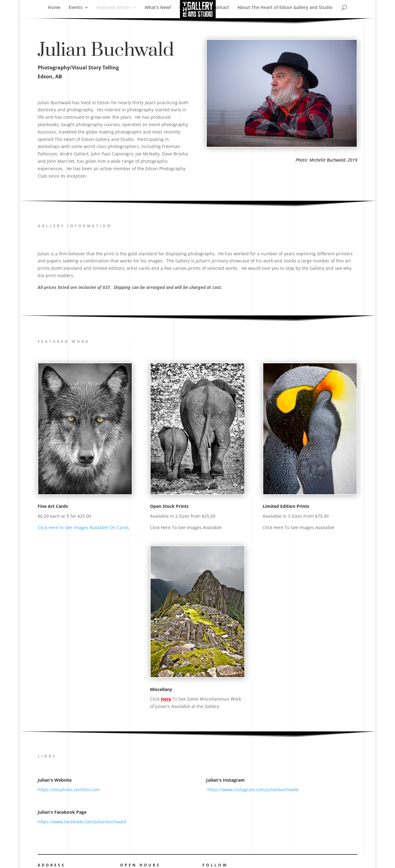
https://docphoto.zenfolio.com (69, 790)
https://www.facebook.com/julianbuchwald (82, 822)
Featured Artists (114, 8)
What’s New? (158, 8)
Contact (221, 8)
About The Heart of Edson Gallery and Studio (285, 8)
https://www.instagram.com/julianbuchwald (252, 790)
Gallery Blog (192, 8)
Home (54, 8)
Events (75, 8)
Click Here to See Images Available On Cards (83, 527)
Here (166, 699)
